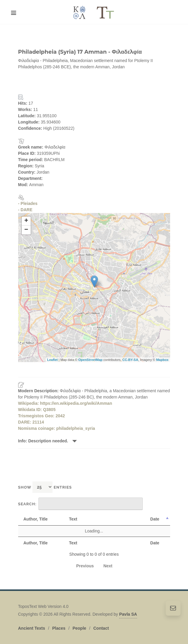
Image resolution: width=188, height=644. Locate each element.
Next (108, 566)
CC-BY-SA (130, 360)
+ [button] (26, 221)
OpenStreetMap (90, 360)
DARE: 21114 (31, 422)
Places (59, 625)
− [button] (26, 230)
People (79, 625)
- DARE (25, 210)
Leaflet (52, 360)
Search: (81, 504)
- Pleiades (28, 203)
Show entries (45, 487)
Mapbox (162, 360)
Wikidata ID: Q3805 (37, 410)
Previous (85, 566)
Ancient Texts (32, 625)
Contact (101, 625)
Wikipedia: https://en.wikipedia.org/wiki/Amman (65, 403)
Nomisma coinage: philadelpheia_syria (57, 428)
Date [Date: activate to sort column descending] (155, 519)
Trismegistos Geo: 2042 (42, 416)
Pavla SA (128, 611)
